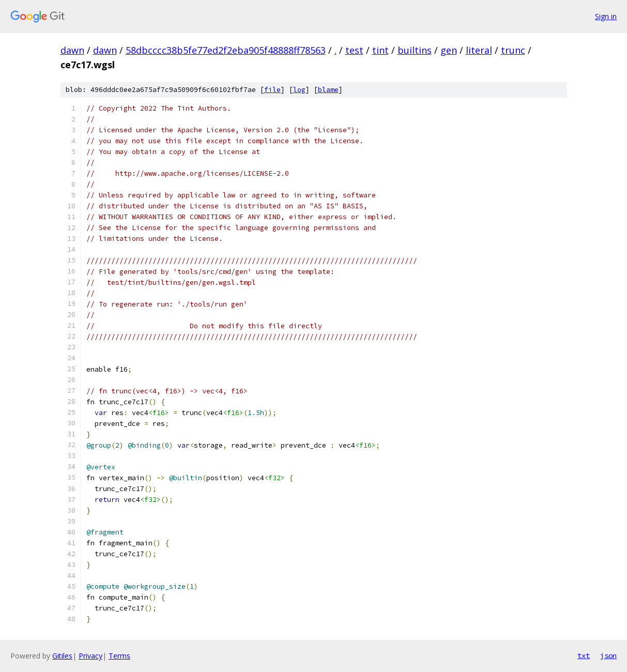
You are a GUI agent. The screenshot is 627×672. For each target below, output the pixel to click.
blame (328, 90)
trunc (513, 50)
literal (479, 50)
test (354, 50)
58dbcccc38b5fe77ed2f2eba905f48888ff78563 (226, 50)
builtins (415, 50)
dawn (72, 50)
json (608, 655)
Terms (119, 656)
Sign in (606, 16)
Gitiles (62, 656)
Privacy (90, 656)
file (272, 90)
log (299, 90)
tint (380, 50)
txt (584, 655)
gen (449, 50)
